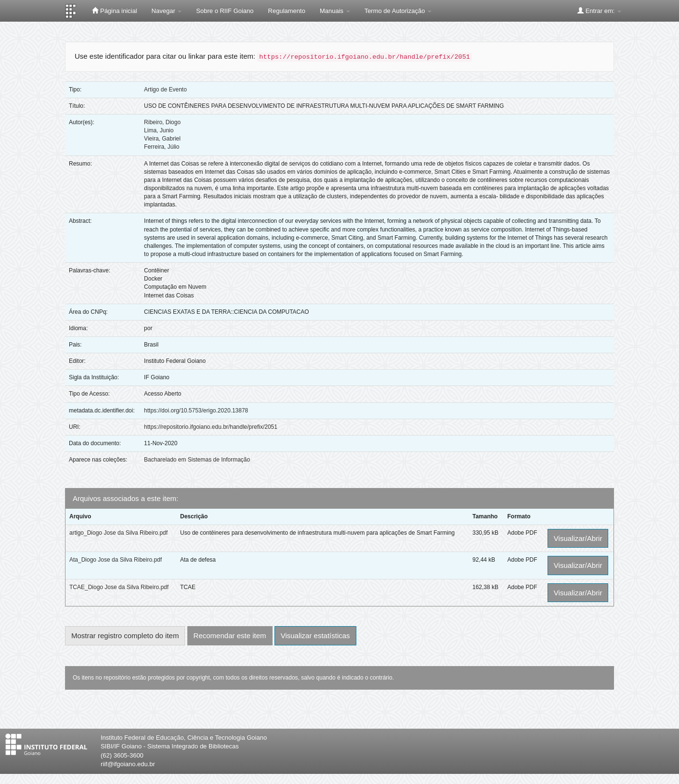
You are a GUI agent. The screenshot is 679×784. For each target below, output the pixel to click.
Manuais (335, 11)
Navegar (167, 11)
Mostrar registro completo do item (125, 636)
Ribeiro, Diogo (162, 122)
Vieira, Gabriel (162, 139)
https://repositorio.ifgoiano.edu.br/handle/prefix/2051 (211, 427)
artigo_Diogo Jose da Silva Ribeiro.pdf (118, 533)
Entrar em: (599, 11)
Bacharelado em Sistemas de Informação (197, 460)
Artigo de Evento (165, 90)
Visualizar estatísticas (315, 636)
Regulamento (287, 11)
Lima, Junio (159, 130)
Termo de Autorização (398, 11)
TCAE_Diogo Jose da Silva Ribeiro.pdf (119, 587)
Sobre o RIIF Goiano (225, 11)
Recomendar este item (230, 636)
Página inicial (114, 11)
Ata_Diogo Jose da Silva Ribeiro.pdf (116, 560)
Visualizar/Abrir (578, 538)
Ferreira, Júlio (162, 147)
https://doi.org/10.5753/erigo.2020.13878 (196, 411)
